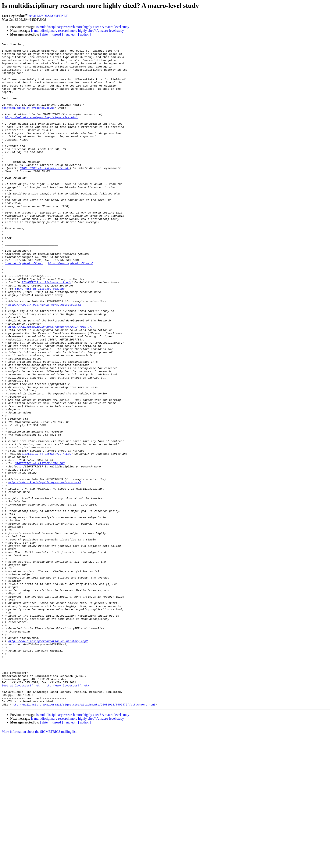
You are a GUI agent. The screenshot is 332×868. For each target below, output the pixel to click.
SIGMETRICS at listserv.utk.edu (45, 193)
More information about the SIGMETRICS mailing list (39, 864)
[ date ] (45, 34)
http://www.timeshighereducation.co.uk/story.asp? (48, 761)
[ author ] (85, 34)
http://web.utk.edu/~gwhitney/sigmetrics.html (41, 132)
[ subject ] (71, 34)
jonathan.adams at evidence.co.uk (28, 121)
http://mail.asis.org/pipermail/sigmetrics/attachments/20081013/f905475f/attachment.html (84, 837)
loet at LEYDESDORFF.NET (48, 16)
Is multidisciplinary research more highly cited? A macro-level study (83, 27)
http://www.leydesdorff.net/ (70, 308)
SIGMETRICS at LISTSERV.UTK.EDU (46, 536)
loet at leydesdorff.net (24, 308)
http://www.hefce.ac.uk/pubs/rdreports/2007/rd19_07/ (50, 384)
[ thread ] (57, 34)
